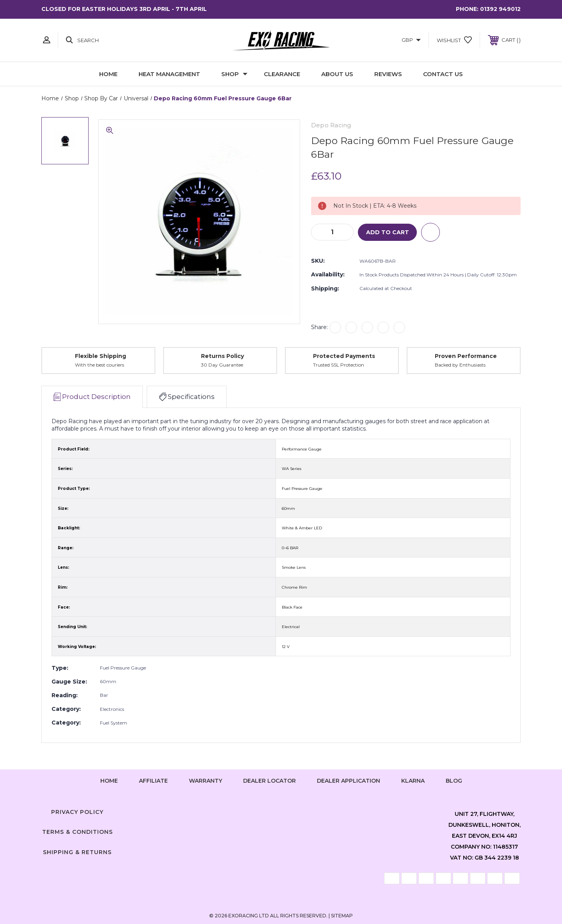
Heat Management (169, 74)
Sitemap (342, 916)
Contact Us (443, 74)
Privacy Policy (77, 812)
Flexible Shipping (100, 356)
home (109, 781)
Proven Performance (466, 356)
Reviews (388, 74)
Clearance (282, 74)
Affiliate (153, 781)
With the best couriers (100, 365)
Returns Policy (222, 356)
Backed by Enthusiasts (460, 365)
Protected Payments (344, 356)
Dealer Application (349, 781)
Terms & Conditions (77, 832)
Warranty (205, 781)
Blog (454, 781)
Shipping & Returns (77, 852)
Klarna (413, 781)
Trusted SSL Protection (339, 365)
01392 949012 (500, 9)
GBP (411, 40)
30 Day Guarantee (222, 365)
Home (108, 74)
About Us (337, 74)
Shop (234, 74)
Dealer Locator (269, 781)
